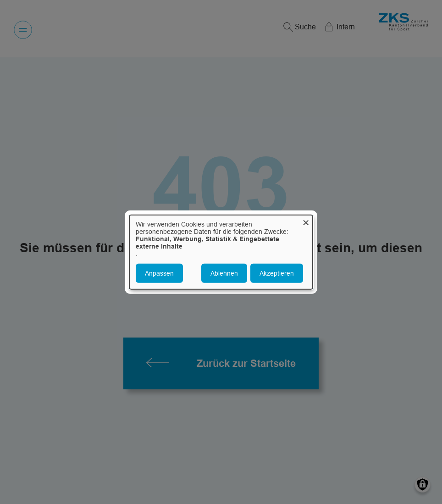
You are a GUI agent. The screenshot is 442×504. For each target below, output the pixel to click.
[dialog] (221, 252)
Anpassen (159, 273)
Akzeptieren (277, 273)
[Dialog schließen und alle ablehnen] (306, 220)
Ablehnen (224, 273)
